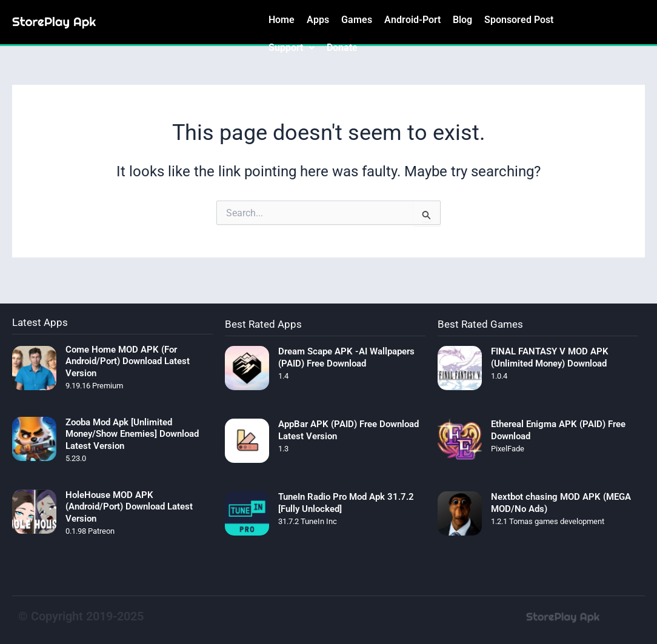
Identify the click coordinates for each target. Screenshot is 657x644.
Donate (342, 48)
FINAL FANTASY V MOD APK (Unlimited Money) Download (550, 357)
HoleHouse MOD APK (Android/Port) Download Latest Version (129, 507)
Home (282, 20)
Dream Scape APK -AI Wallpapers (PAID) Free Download (346, 357)
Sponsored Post (519, 20)
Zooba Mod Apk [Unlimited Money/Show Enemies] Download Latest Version (132, 434)
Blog (462, 20)
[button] (292, 48)
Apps (318, 20)
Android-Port (412, 20)
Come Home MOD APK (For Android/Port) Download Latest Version (128, 361)
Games (357, 20)
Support (292, 48)
